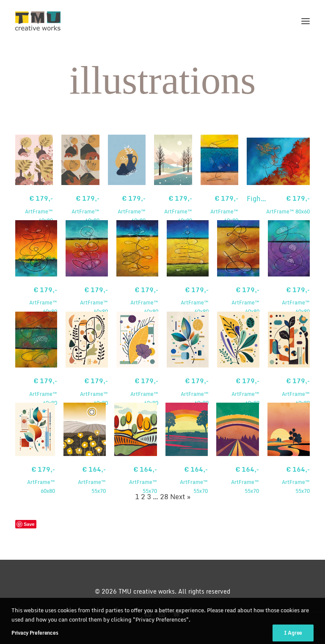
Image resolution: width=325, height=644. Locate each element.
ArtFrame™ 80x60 (288, 205)
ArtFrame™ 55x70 (85, 480)
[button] (306, 21)
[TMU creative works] (38, 21)
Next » (180, 497)
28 (164, 497)
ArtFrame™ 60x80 (34, 209)
